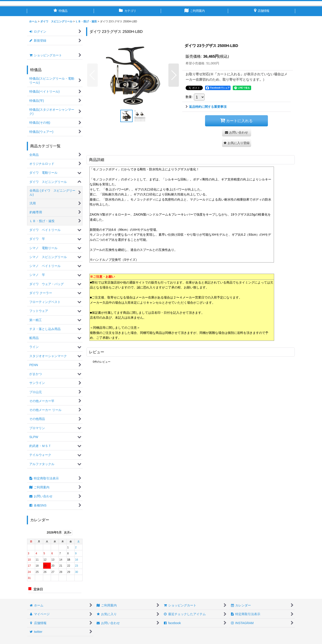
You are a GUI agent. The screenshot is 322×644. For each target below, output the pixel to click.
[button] (92, 75)
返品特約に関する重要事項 (206, 107)
